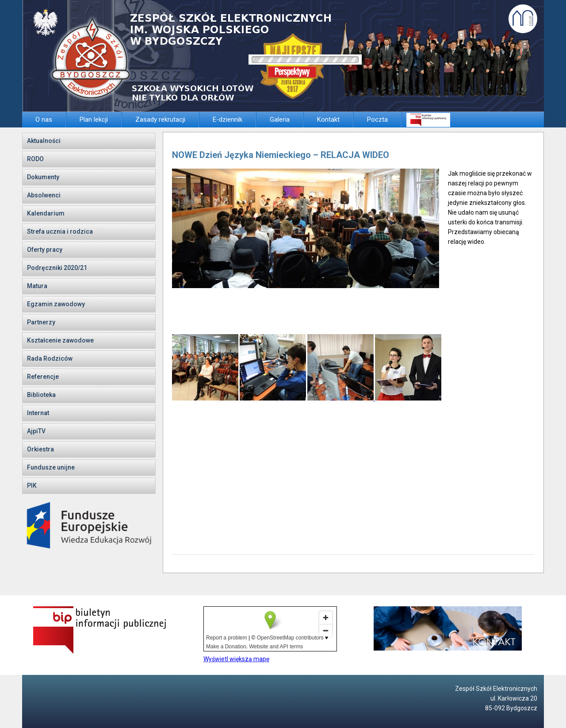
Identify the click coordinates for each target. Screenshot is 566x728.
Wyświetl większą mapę (236, 659)
